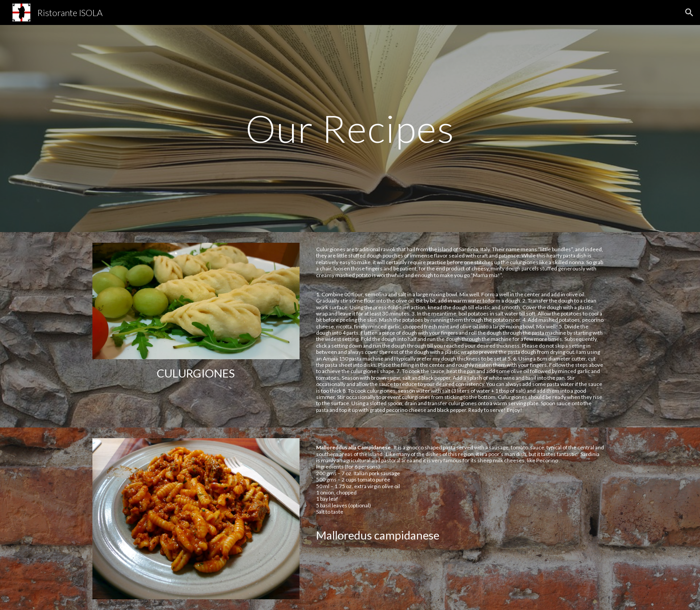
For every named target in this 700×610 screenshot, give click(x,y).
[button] (689, 12)
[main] (350, 128)
